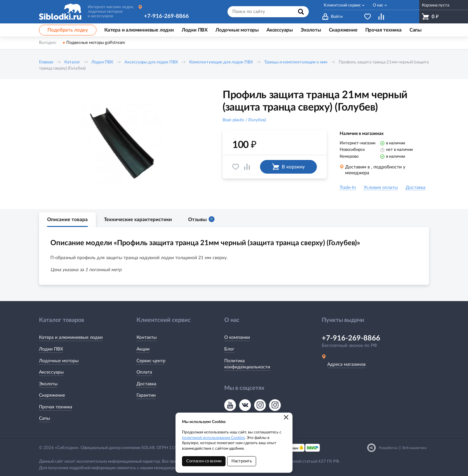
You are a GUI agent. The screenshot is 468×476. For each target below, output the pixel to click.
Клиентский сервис (342, 5)
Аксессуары (51, 372)
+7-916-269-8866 (166, 16)
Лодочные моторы (59, 361)
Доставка (146, 384)
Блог (229, 349)
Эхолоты (48, 384)
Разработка (388, 448)
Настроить (242, 461)
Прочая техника (56, 407)
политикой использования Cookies (213, 438)
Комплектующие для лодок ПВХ (221, 62)
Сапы (45, 418)
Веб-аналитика (414, 448)
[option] (122, 144)
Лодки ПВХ (102, 62)
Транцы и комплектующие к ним (296, 62)
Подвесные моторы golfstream (96, 43)
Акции (143, 349)
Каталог (72, 62)
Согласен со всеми (204, 461)
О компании (237, 337)
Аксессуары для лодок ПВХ (151, 62)
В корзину (288, 167)
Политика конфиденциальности (247, 364)
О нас (378, 5)
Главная (46, 62)
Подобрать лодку (68, 30)
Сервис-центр (151, 361)
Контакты (147, 337)
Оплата (144, 372)
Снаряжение (52, 395)
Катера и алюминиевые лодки (71, 337)
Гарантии (146, 395)
